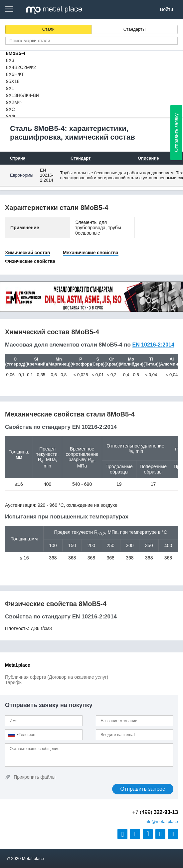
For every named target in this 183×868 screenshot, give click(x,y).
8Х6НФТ (15, 74)
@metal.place (161, 822)
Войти (167, 9)
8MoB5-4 (16, 53)
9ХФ (10, 116)
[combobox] (13, 735)
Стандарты (135, 29)
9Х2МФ (14, 102)
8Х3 (10, 60)
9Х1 (10, 88)
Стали (48, 29)
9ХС (10, 109)
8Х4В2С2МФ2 (21, 67)
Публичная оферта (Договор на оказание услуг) (57, 677)
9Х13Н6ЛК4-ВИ (23, 95)
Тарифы (14, 682)
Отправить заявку (176, 133)
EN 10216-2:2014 (47, 175)
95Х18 (13, 81)
